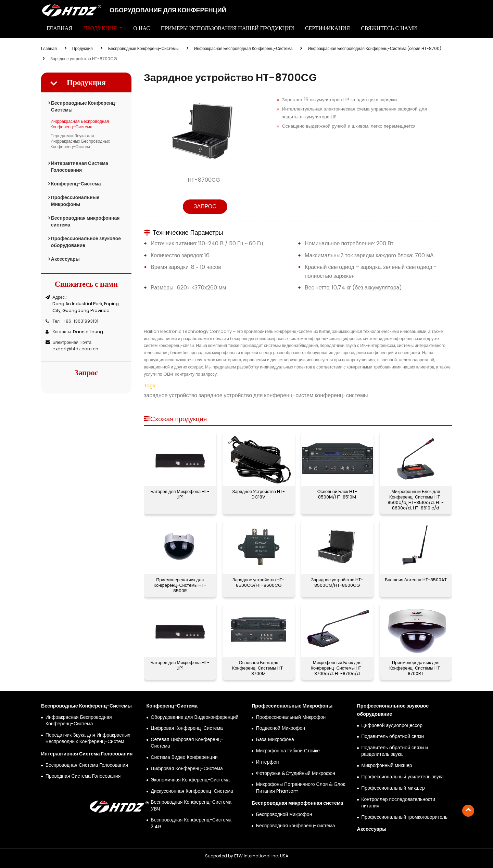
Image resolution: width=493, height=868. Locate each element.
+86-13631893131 (80, 321)
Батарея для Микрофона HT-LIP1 (180, 494)
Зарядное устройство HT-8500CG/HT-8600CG (258, 582)
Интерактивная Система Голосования (80, 167)
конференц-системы (340, 395)
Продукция (83, 48)
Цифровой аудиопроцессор (392, 726)
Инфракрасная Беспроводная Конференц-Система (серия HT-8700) (374, 48)
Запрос (205, 206)
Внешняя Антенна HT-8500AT (416, 580)
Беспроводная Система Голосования (87, 765)
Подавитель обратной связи (393, 736)
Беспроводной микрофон (284, 814)
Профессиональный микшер (393, 788)
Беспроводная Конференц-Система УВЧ (191, 805)
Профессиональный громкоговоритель (404, 817)
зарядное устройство (170, 395)
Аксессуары (65, 259)
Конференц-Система (76, 184)
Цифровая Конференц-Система (187, 728)
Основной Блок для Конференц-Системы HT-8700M (259, 668)
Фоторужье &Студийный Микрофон (296, 773)
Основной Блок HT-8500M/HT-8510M (337, 494)
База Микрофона (275, 740)
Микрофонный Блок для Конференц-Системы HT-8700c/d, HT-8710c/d (337, 668)
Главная (59, 28)
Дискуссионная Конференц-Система (192, 791)
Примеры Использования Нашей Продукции (227, 28)
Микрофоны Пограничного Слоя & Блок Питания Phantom (301, 788)
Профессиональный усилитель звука (402, 777)
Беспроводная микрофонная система (85, 221)
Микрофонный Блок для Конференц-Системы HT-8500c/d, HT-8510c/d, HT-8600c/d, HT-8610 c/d (416, 500)
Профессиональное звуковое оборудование (86, 242)
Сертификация (327, 28)
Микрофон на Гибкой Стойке (288, 751)
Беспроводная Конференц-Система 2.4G (191, 823)
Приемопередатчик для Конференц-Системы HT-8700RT (416, 668)
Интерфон (268, 762)
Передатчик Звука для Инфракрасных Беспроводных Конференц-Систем (80, 141)
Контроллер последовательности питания (398, 803)
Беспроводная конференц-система (296, 826)
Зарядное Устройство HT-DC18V (259, 494)
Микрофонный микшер (387, 766)
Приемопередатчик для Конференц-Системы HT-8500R (180, 585)
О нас (142, 28)
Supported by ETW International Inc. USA (247, 856)
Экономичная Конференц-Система (190, 780)
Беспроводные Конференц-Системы (143, 48)
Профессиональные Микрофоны (75, 201)
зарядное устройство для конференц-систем (255, 395)
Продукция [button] (101, 28)
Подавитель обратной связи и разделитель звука (395, 751)
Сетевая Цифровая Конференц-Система (187, 743)
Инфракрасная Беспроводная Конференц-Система (243, 48)
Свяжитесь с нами (389, 28)
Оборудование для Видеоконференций (194, 717)
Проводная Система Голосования (83, 776)
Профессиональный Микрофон (291, 717)
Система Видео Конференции (184, 757)
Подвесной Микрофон (281, 728)
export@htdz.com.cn (75, 349)
